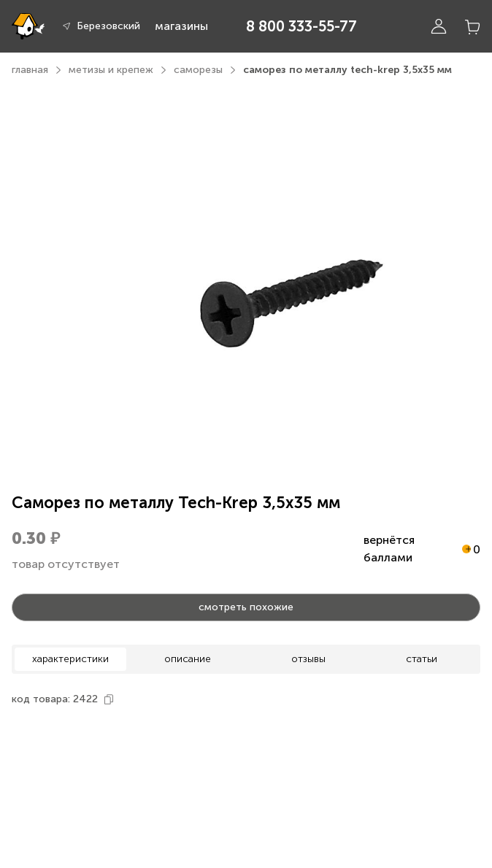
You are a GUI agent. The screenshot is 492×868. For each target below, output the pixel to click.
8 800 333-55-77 (301, 26)
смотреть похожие (246, 607)
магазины (181, 26)
